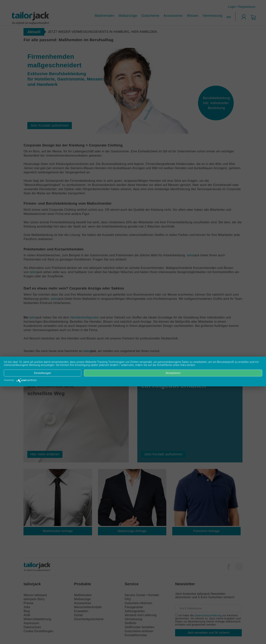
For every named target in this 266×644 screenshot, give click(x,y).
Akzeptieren (173, 373)
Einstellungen (43, 373)
